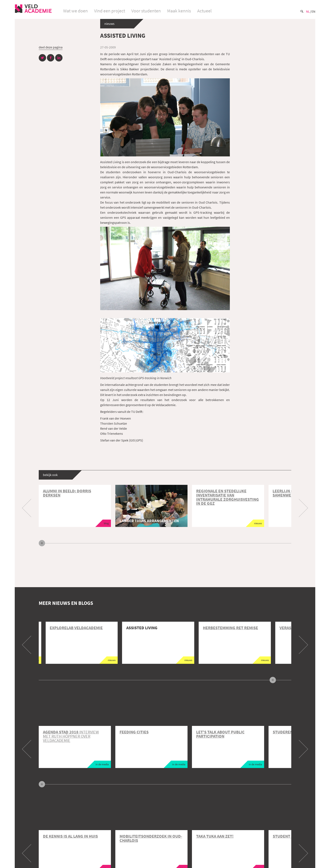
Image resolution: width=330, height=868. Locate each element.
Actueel (204, 11)
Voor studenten (146, 11)
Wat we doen (75, 11)
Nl (308, 11)
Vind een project (110, 11)
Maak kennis (179, 11)
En (313, 11)
